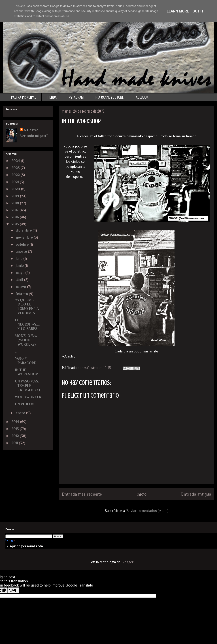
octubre (23, 244)
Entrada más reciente (82, 494)
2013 (16, 429)
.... (17, 351)
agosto (22, 251)
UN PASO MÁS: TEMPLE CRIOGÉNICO (27, 386)
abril (20, 280)
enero (21, 413)
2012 (16, 436)
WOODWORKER (28, 397)
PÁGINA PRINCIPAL (24, 97)
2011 (15, 443)
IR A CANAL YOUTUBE (109, 97)
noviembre (25, 237)
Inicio (141, 494)
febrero (22, 294)
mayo (21, 273)
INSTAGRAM (76, 97)
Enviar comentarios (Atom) (147, 511)
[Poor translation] (13, 590)
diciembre (24, 230)
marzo (21, 287)
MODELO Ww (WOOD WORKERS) (26, 340)
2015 (16, 224)
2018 (16, 203)
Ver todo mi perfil (34, 136)
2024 (16, 161)
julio (20, 258)
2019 (16, 196)
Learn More (178, 11)
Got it (198, 11)
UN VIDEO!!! (25, 404)
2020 (16, 189)
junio (20, 266)
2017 (15, 210)
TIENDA (52, 97)
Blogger (127, 562)
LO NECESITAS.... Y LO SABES (27, 324)
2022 (16, 175)
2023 (16, 168)
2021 (16, 182)
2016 (16, 217)
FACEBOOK (142, 97)
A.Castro (31, 130)
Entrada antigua (196, 494)
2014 (16, 422)
